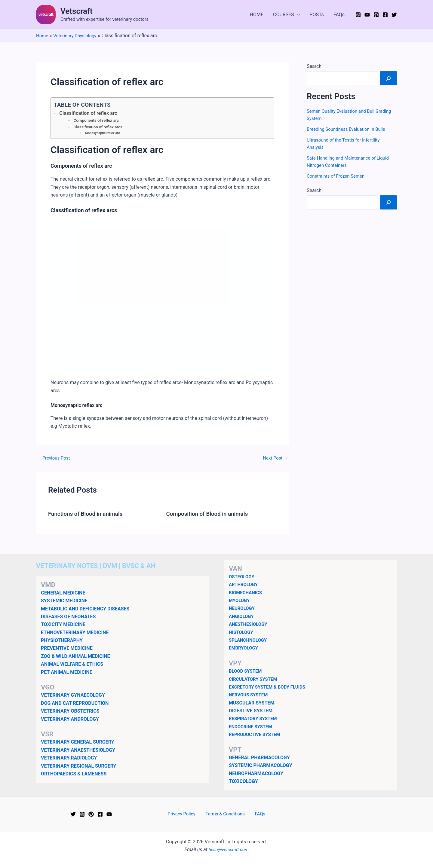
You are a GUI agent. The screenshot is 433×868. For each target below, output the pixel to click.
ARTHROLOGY (244, 584)
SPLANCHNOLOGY (249, 640)
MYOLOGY (240, 600)
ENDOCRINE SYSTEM (252, 727)
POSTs (317, 15)
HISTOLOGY (242, 632)
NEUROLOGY (243, 608)
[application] (297, 15)
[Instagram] (358, 15)
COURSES (286, 15)
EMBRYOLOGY (244, 648)
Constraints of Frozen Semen (338, 176)
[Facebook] (385, 15)
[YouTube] (367, 15)
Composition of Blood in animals (210, 515)
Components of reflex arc (98, 121)
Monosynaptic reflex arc (104, 134)
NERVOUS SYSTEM (250, 695)
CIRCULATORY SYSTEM (255, 679)
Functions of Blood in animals (88, 515)
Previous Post (54, 459)
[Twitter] (394, 15)
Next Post (275, 459)
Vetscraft (77, 11)
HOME (257, 15)
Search (314, 66)
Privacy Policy (185, 814)
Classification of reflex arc (91, 113)
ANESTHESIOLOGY (249, 624)
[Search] (388, 78)
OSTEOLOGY (243, 577)
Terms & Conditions (226, 814)
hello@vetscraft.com (229, 850)
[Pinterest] (376, 15)
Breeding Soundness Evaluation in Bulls (349, 129)
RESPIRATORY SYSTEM (255, 718)
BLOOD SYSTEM (246, 671)
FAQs (339, 15)
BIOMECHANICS (247, 593)
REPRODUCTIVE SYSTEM (256, 734)
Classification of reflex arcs (100, 128)
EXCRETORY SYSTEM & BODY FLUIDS (270, 687)
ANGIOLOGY (242, 616)
